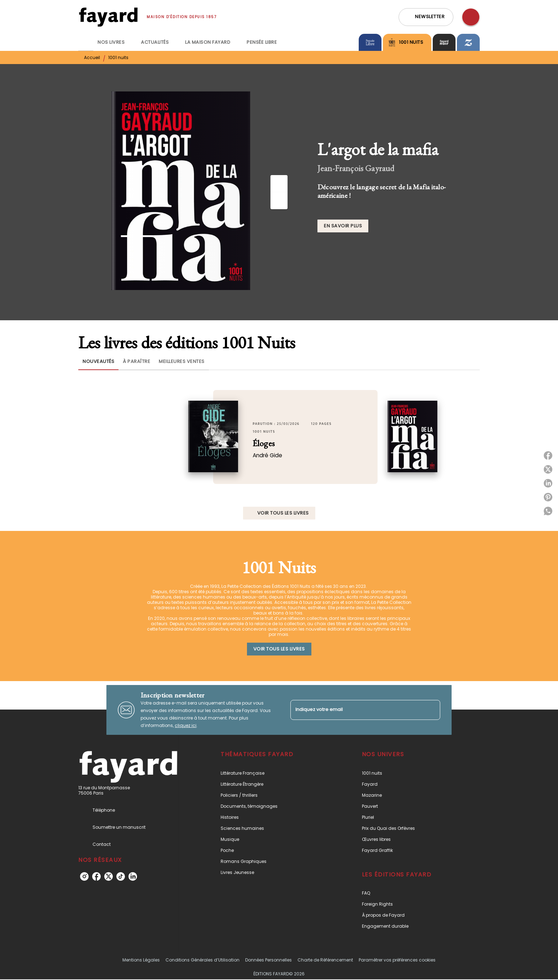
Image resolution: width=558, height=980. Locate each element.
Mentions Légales (141, 960)
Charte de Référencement (325, 960)
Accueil (92, 57)
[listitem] (84, 876)
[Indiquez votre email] (356, 710)
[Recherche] (471, 17)
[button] (426, 17)
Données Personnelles (269, 960)
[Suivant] (279, 201)
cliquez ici (186, 725)
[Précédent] (279, 184)
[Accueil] (108, 17)
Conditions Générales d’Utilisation (202, 960)
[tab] (86, 42)
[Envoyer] (432, 710)
